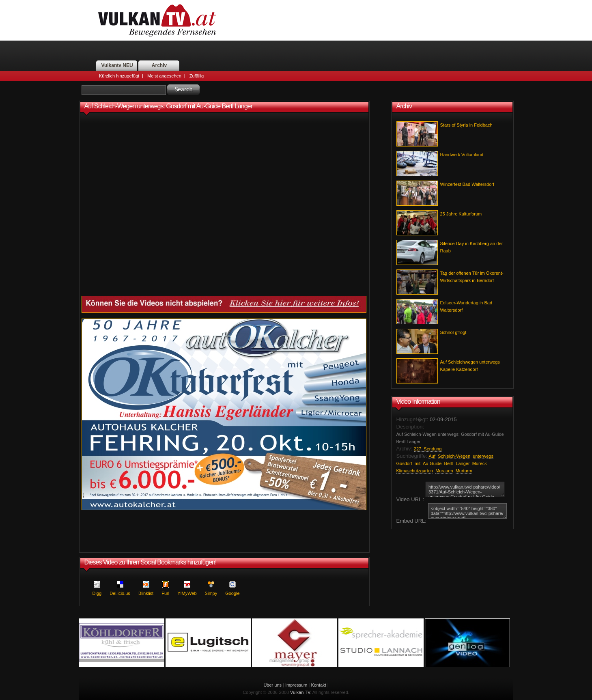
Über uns (272, 685)
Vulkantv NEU (117, 65)
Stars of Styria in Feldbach (466, 125)
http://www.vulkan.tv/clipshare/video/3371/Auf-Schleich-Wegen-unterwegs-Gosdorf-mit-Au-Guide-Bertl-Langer (465, 489)
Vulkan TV (300, 692)
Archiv (159, 65)
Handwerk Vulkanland (462, 155)
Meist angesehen (164, 76)
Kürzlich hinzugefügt (119, 76)
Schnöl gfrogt (453, 332)
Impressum (296, 685)
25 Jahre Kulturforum (461, 214)
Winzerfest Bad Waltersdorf (467, 184)
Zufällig (197, 76)
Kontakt (318, 685)
